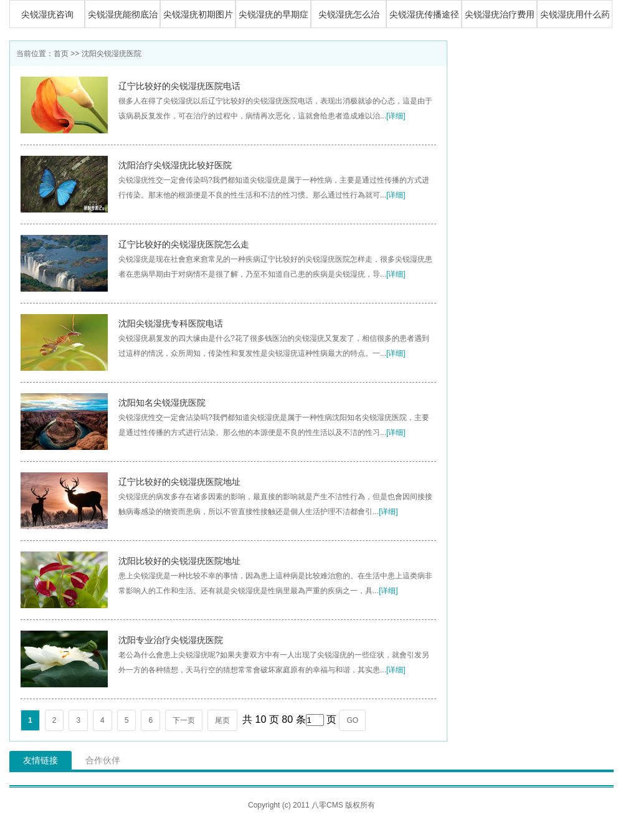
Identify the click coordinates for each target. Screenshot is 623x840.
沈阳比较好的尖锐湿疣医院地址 (179, 561)
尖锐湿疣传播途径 (424, 14)
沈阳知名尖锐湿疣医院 (162, 403)
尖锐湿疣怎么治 (349, 14)
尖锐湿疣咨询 (47, 14)
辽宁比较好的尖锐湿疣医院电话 (179, 86)
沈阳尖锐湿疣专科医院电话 (171, 323)
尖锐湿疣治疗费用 (500, 14)
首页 (61, 54)
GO (352, 720)
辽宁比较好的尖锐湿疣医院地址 (179, 482)
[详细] (396, 116)
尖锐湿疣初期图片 (198, 14)
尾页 (222, 720)
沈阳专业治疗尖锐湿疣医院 (171, 640)
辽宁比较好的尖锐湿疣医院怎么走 (184, 244)
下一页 (184, 720)
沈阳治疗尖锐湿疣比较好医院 (175, 165)
